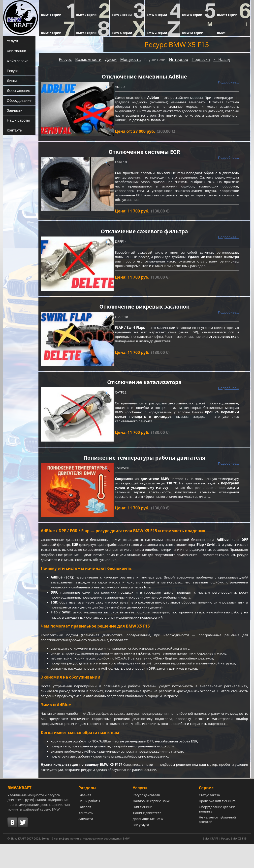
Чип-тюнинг (16, 51)
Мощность (131, 59)
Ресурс (12, 71)
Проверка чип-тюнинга (217, 825)
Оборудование (18, 100)
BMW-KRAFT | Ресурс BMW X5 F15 (225, 863)
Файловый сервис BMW (151, 825)
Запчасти (14, 110)
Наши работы (17, 120)
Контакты (14, 130)
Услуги (12, 41)
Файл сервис (16, 61)
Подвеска (201, 59)
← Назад (222, 59)
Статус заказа (209, 819)
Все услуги (141, 849)
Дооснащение (17, 90)
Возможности (88, 59)
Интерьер (178, 59)
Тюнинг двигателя (147, 837)
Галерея (85, 831)
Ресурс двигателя (146, 819)
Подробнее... (228, 83)
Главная (85, 819)
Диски (11, 80)
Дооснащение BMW (148, 843)
